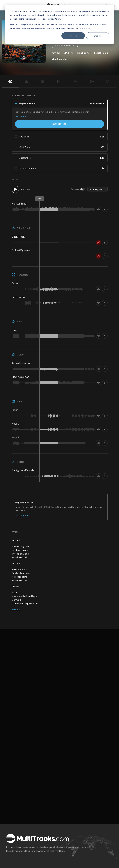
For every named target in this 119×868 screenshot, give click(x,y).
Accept (73, 36)
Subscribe (59, 124)
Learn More (20, 116)
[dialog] (59, 24)
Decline (98, 36)
